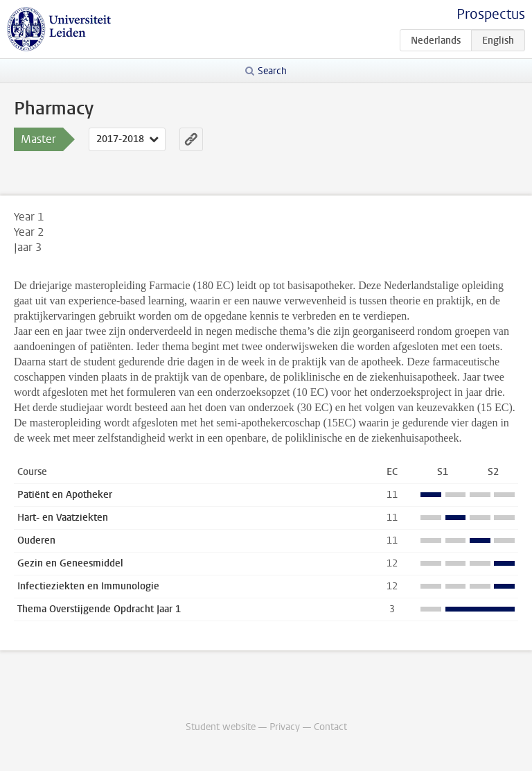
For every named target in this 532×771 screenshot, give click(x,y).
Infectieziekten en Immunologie (88, 586)
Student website (221, 727)
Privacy (285, 727)
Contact (330, 727)
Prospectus (491, 14)
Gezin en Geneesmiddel (70, 563)
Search (272, 71)
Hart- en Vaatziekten (63, 518)
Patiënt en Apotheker (65, 495)
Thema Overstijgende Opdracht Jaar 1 (99, 609)
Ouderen (36, 540)
